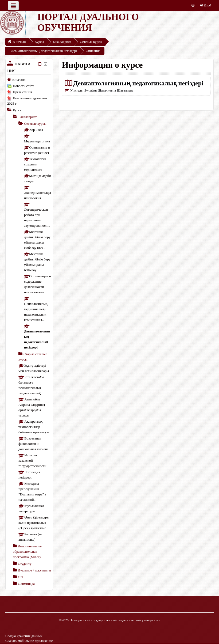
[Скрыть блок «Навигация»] (40, 64)
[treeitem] (29, 79)
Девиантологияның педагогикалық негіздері (138, 83)
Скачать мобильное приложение (29, 641)
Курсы (17, 110)
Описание (93, 51)
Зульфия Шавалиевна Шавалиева (109, 90)
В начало (19, 80)
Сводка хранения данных (24, 636)
